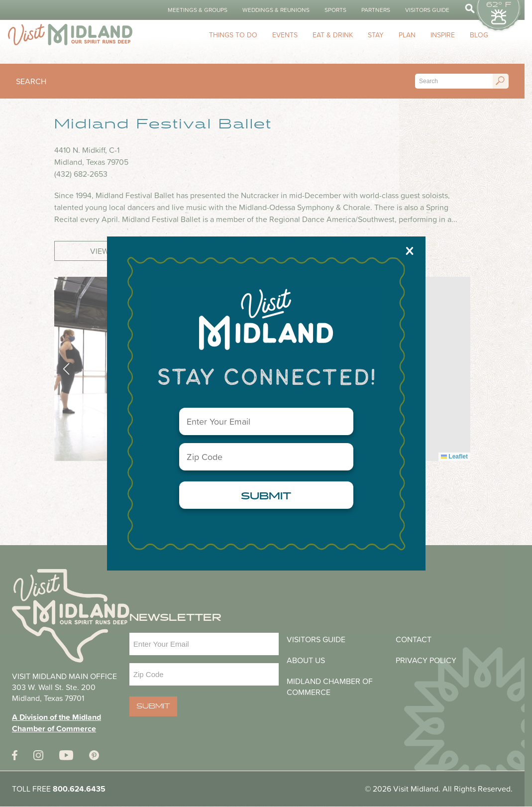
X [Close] (410, 250)
